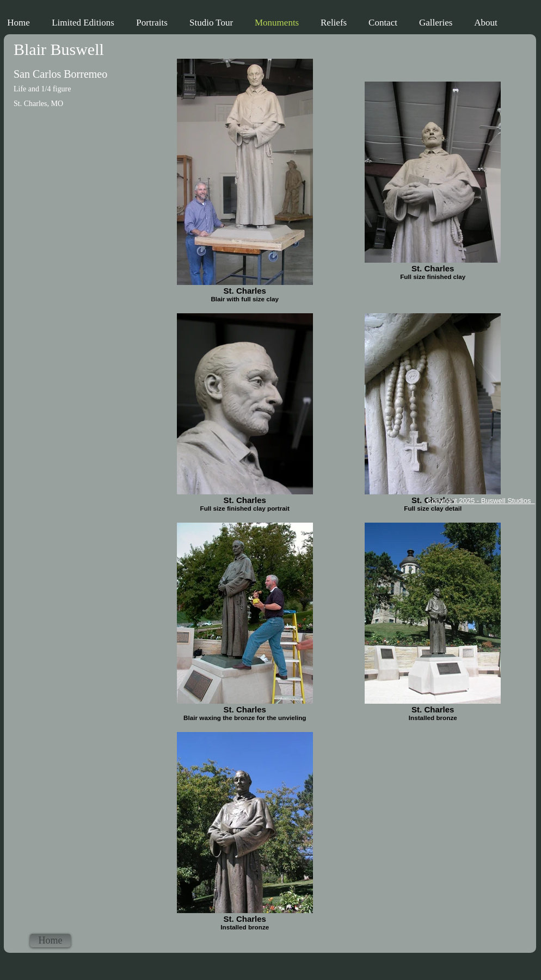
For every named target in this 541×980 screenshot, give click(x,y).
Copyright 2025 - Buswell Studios (481, 501)
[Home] (50, 941)
